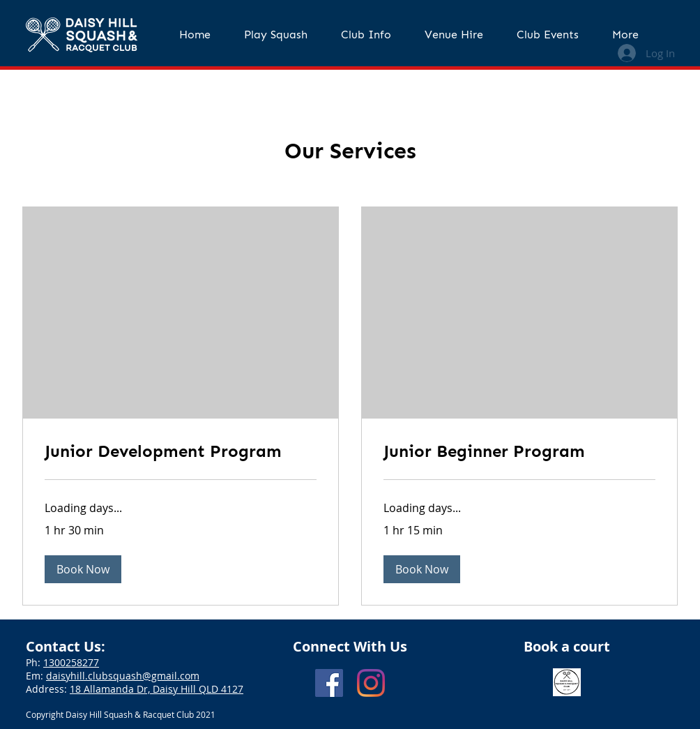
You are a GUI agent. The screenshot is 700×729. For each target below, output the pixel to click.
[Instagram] (371, 683)
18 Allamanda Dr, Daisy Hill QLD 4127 (157, 689)
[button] (276, 35)
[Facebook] (329, 683)
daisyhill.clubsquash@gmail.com (123, 676)
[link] (181, 451)
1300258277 (71, 662)
